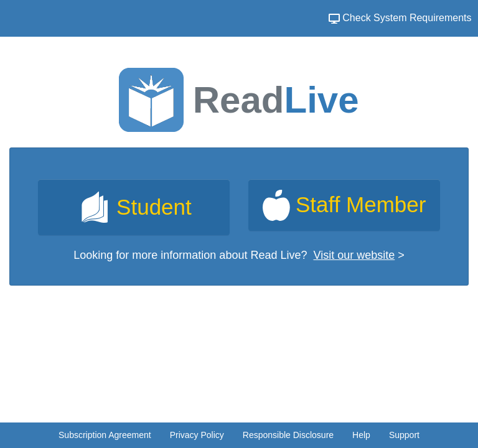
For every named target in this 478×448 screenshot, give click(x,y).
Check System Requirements (400, 18)
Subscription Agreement (105, 435)
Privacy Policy (197, 435)
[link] (134, 207)
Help (361, 435)
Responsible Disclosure (288, 435)
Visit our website (354, 255)
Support (404, 435)
